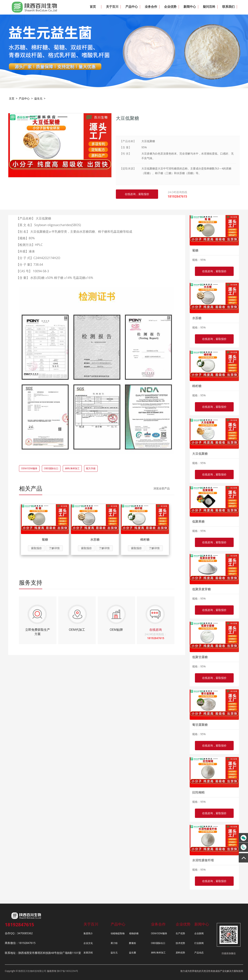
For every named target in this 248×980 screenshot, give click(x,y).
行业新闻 (199, 943)
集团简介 (88, 933)
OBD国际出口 (51, 468)
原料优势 (180, 953)
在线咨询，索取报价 (214, 271)
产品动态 (199, 953)
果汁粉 (114, 943)
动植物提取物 (118, 933)
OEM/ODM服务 (29, 468)
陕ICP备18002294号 (68, 971)
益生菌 (133, 953)
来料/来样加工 (72, 468)
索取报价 (36, 548)
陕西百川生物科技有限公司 (32, 971)
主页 (12, 98)
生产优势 (180, 933)
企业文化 (88, 943)
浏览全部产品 (162, 488)
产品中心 (24, 98)
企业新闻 (199, 933)
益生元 (38, 98)
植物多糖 (134, 933)
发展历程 (88, 953)
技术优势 (180, 943)
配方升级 (91, 468)
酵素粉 (133, 943)
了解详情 (54, 548)
